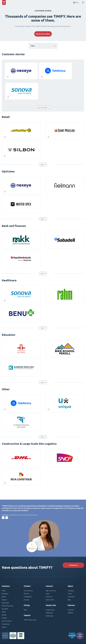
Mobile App (49, 594)
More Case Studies (42, 85)
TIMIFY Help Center (30, 598)
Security (26, 578)
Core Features (28, 568)
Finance (4, 578)
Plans (26, 588)
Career (70, 571)
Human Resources (8, 584)
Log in (48, 571)
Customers (71, 575)
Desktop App (50, 588)
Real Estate (5, 581)
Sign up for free (51, 568)
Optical (4, 605)
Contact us (73, 543)
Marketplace (28, 575)
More (42, 142)
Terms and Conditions (41, 639)
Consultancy (6, 602)
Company (71, 568)
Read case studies (43, 34)
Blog (69, 578)
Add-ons (26, 571)
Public (4, 590)
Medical (4, 596)
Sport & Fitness (7, 599)
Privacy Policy (54, 639)
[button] (3, 495)
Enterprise (5, 571)
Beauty (4, 593)
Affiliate (70, 591)
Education (5, 587)
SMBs (4, 568)
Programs (71, 588)
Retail (4, 575)
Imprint (30, 639)
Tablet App (49, 591)
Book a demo (50, 578)
